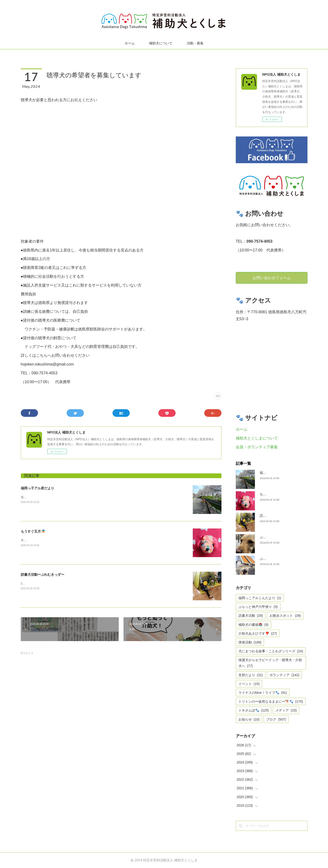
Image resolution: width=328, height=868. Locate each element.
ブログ (276, 719)
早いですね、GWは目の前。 (39, 540)
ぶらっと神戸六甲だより (278, 559)
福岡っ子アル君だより (38, 488)
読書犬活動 (251, 616)
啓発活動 (250, 642)
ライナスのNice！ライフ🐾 (263, 693)
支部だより (251, 675)
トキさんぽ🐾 (254, 710)
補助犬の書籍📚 (253, 625)
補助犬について (161, 43)
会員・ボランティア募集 (257, 447)
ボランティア (284, 675)
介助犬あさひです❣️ (258, 633)
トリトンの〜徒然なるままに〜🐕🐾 (271, 701)
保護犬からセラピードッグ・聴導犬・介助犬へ (270, 663)
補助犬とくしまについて (257, 438)
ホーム (130, 43)
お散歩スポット (285, 616)
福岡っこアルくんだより (260, 598)
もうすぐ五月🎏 (33, 531)
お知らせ (249, 719)
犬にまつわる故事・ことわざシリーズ (271, 651)
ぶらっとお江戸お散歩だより (281, 537)
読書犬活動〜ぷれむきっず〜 (43, 575)
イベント (249, 684)
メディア (286, 710)
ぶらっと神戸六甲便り (258, 607)
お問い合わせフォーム (272, 278)
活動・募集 (195, 43)
